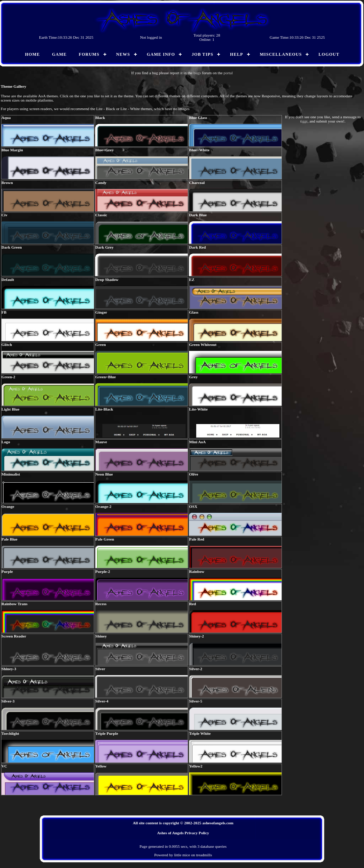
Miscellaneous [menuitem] (281, 54)
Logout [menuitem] (329, 54)
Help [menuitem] (237, 54)
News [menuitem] (123, 54)
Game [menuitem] (59, 54)
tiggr (304, 121)
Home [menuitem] (32, 54)
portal (228, 73)
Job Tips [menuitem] (202, 54)
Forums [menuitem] (89, 54)
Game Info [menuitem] (161, 54)
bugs (197, 73)
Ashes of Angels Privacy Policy (183, 833)
